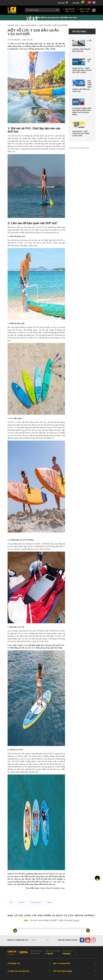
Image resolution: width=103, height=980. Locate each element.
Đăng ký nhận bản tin (18, 940)
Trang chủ (14, 25)
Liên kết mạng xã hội (67, 940)
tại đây (76, 920)
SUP (11, 902)
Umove (49, 902)
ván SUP (22, 902)
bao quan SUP (36, 902)
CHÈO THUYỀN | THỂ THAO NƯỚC (53, 25)
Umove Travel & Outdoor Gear (79, 148)
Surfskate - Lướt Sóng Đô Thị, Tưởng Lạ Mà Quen (81, 134)
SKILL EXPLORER (29, 25)
